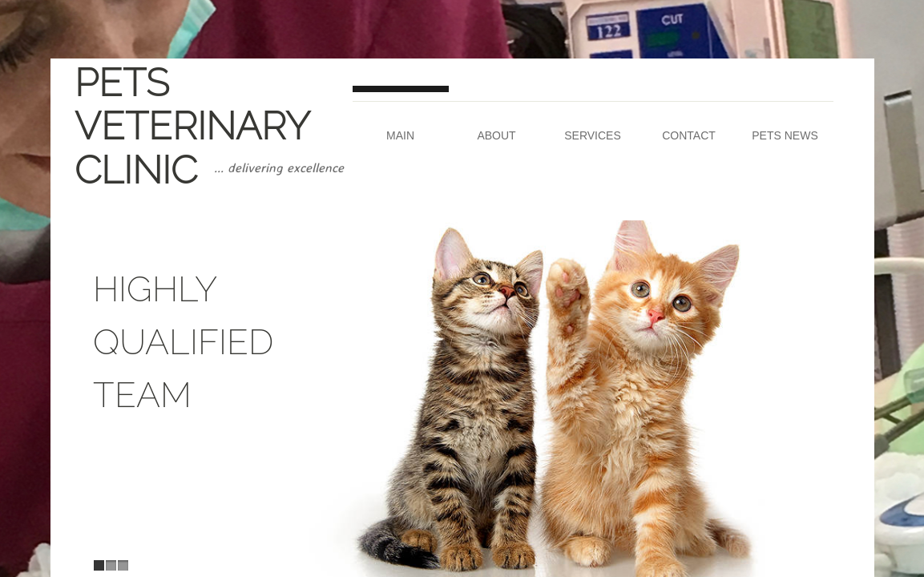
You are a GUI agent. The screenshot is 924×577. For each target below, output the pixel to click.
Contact (689, 135)
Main (400, 135)
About (496, 135)
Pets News (785, 135)
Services (593, 135)
